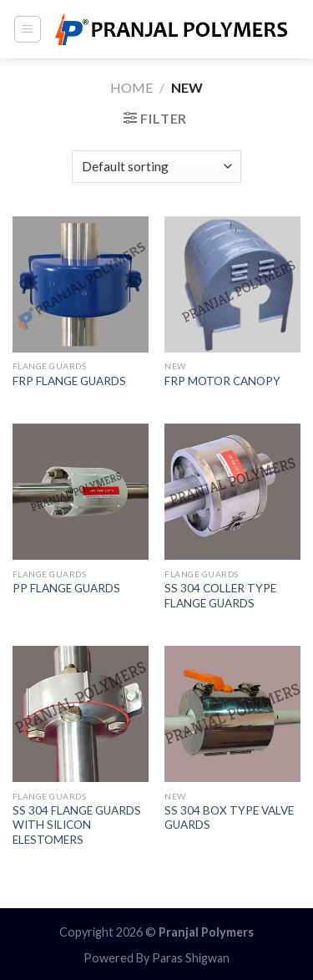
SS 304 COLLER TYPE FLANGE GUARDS (220, 596)
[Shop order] (156, 167)
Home (131, 87)
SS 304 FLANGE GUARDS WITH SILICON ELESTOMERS (77, 825)
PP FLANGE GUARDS (66, 588)
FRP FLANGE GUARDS (69, 381)
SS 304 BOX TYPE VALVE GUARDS (229, 818)
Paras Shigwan (191, 958)
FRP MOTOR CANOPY (222, 381)
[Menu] (28, 29)
